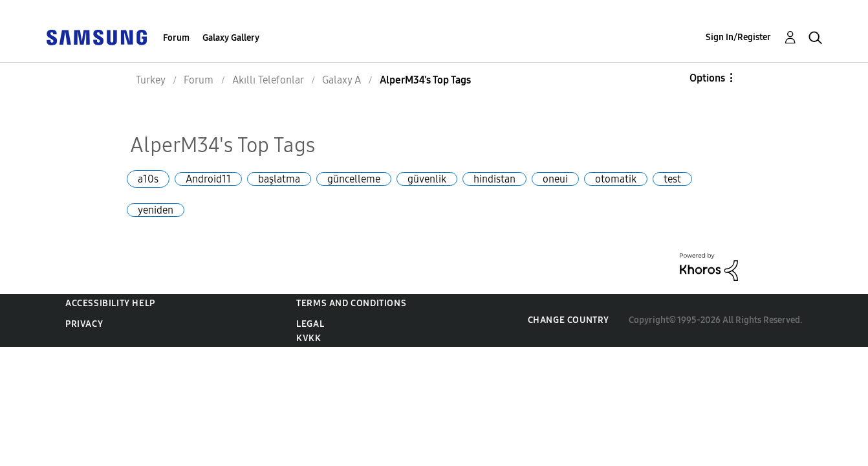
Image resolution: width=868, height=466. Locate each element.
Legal (310, 324)
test (672, 179)
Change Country (569, 320)
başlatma (279, 179)
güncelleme (354, 179)
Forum (176, 38)
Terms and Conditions (351, 303)
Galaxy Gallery (231, 38)
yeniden (156, 210)
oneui (555, 179)
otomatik (616, 179)
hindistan (494, 179)
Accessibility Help (110, 303)
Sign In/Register (738, 37)
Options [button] (707, 78)
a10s (148, 179)
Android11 (208, 179)
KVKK (309, 338)
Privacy (84, 324)
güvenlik (427, 179)
